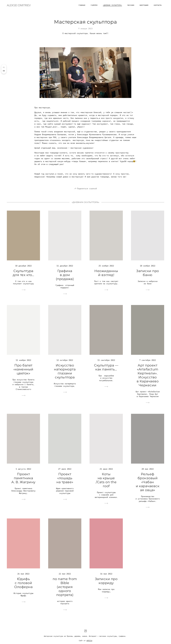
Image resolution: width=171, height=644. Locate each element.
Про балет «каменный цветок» (23, 373)
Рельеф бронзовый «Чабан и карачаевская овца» (148, 486)
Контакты (158, 5)
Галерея (94, 5)
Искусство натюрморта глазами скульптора (65, 375)
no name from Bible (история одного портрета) (65, 591)
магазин (131, 5)
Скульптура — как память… (106, 371)
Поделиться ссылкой (87, 192)
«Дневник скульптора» (112, 5)
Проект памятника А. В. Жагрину (23, 482)
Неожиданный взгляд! (106, 277)
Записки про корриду (106, 585)
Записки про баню (148, 277)
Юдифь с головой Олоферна (23, 587)
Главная (82, 5)
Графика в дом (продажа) (65, 279)
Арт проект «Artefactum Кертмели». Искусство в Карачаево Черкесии (148, 379)
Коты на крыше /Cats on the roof (106, 484)
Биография (144, 5)
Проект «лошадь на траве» (65, 482)
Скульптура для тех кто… (23, 277)
